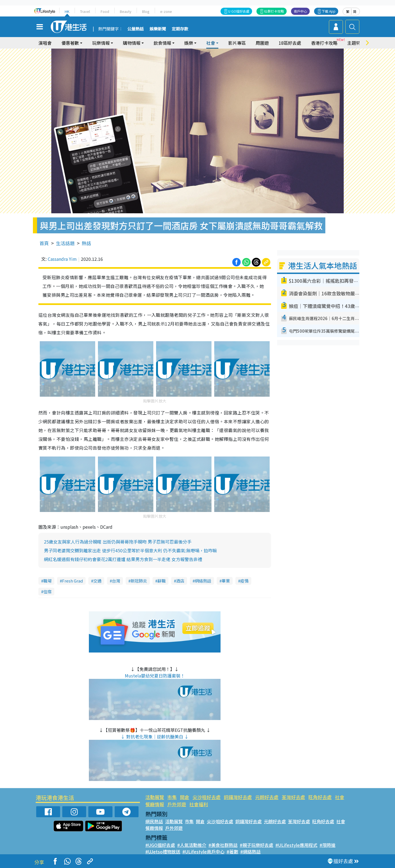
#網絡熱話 (250, 852)
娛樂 (189, 43)
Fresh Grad (72, 581)
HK (67, 11)
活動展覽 (155, 797)
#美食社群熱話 (223, 845)
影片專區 (237, 43)
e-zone (166, 11)
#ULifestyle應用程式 (296, 845)
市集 (172, 797)
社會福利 (199, 804)
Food (105, 11)
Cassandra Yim (62, 259)
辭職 (162, 581)
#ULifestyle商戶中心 (203, 852)
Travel (85, 11)
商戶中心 (300, 11)
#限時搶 (328, 845)
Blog (146, 11)
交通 (97, 581)
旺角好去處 (320, 797)
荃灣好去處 (293, 797)
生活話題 (65, 243)
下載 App (329, 11)
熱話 (86, 243)
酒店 (180, 581)
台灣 (116, 581)
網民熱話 (154, 821)
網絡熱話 (203, 581)
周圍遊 (262, 43)
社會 (211, 43)
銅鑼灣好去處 (238, 797)
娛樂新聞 (158, 29)
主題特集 (356, 43)
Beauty (126, 11)
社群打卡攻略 (274, 11)
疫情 (244, 581)
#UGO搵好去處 (160, 845)
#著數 (232, 852)
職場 (47, 581)
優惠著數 (70, 43)
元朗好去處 (267, 797)
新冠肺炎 (139, 581)
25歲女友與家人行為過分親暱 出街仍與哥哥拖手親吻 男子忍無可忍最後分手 (118, 542)
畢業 (226, 581)
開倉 (185, 797)
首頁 (44, 243)
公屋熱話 (136, 29)
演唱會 (45, 43)
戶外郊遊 (177, 804)
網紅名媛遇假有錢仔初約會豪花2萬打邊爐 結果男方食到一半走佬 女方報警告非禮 (123, 559)
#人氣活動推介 (192, 845)
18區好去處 (290, 43)
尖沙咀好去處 (207, 797)
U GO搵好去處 (239, 11)
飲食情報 (162, 43)
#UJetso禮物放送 (163, 852)
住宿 (47, 591)
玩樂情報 (101, 43)
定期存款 (180, 29)
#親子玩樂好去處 (256, 845)
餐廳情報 (155, 804)
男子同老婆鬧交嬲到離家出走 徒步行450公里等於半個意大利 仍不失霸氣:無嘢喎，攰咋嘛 (130, 550)
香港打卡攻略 (324, 43)
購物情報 (132, 43)
